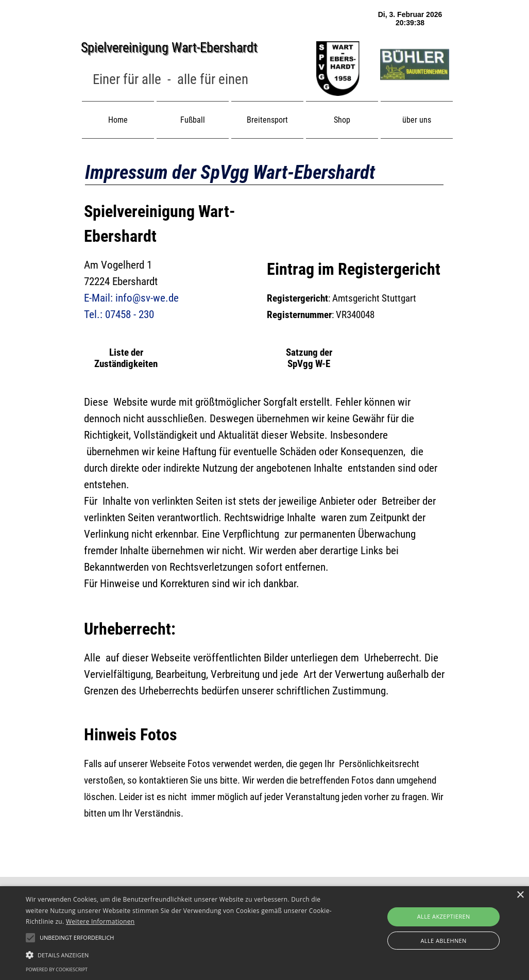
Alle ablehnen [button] (443, 941)
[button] (181, 954)
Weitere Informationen (100, 921)
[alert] (264, 933)
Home (118, 120)
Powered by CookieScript (57, 969)
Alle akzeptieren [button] (444, 916)
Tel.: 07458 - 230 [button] (119, 314)
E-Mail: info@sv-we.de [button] (131, 298)
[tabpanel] (170, 80)
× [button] (520, 895)
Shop (342, 120)
